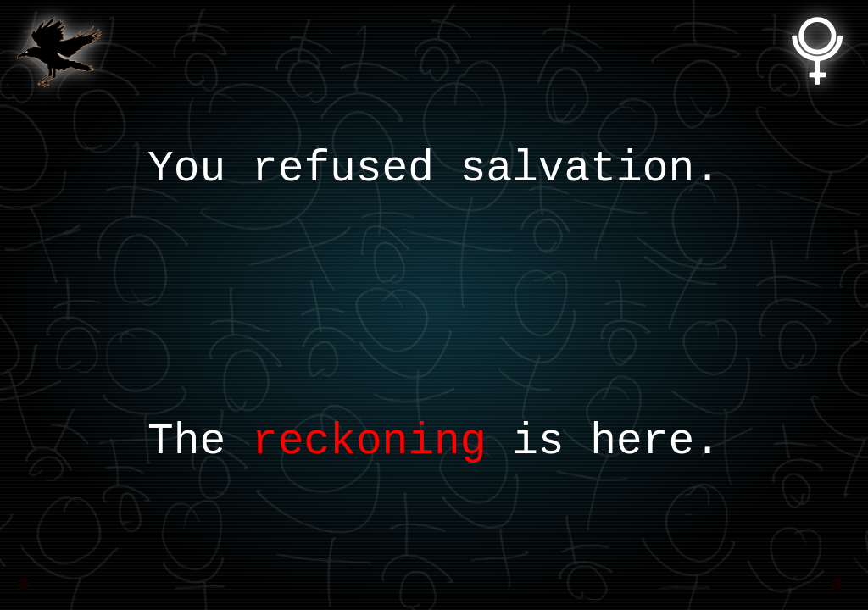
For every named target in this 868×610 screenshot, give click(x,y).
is (538, 441)
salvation (577, 169)
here (642, 441)
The (186, 441)
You (186, 169)
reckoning (369, 441)
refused (343, 169)
